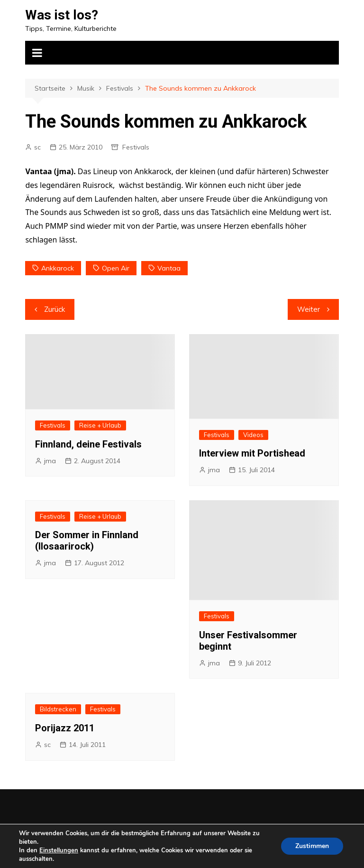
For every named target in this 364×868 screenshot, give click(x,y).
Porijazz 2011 (65, 728)
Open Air (116, 268)
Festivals (136, 147)
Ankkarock (58, 268)
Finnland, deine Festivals (88, 444)
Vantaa (169, 268)
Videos (253, 435)
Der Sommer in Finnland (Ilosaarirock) (87, 541)
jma (50, 461)
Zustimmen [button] (312, 846)
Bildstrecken (58, 709)
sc (37, 147)
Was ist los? (62, 15)
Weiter (309, 309)
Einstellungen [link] (59, 850)
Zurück (55, 309)
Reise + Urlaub (100, 425)
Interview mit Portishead (252, 453)
